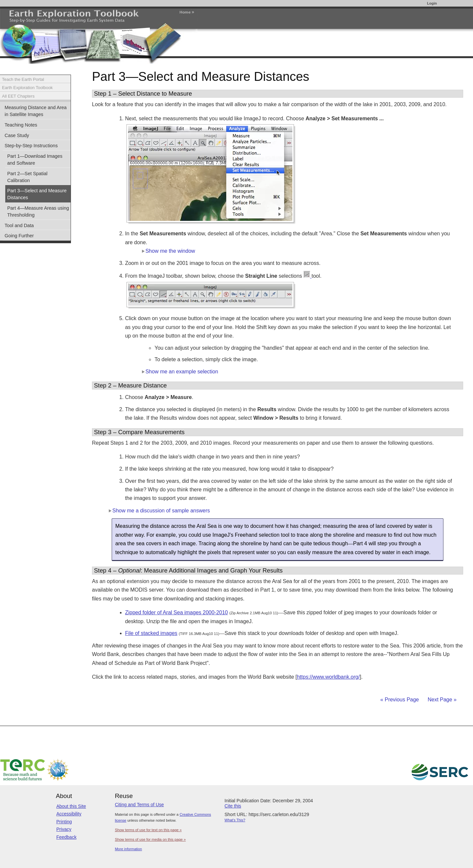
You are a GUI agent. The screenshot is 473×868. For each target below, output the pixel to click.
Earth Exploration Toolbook (27, 88)
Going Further (19, 236)
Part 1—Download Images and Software (35, 160)
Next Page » (442, 700)
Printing (64, 822)
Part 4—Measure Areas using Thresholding (38, 211)
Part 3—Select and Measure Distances (37, 194)
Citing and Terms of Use (139, 805)
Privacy (64, 829)
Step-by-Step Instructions (31, 146)
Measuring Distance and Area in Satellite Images (36, 111)
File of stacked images (151, 633)
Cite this (233, 806)
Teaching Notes (21, 125)
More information (129, 849)
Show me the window (168, 251)
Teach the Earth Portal (23, 79)
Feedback (66, 837)
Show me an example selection (180, 372)
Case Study (17, 135)
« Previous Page (400, 700)
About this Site (71, 806)
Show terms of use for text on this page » (148, 830)
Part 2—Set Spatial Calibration (27, 177)
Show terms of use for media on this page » (150, 839)
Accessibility (69, 814)
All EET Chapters (18, 96)
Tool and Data (19, 225)
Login (432, 3)
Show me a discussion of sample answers (159, 511)
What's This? (235, 820)
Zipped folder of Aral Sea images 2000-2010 (177, 612)
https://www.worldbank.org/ (328, 677)
